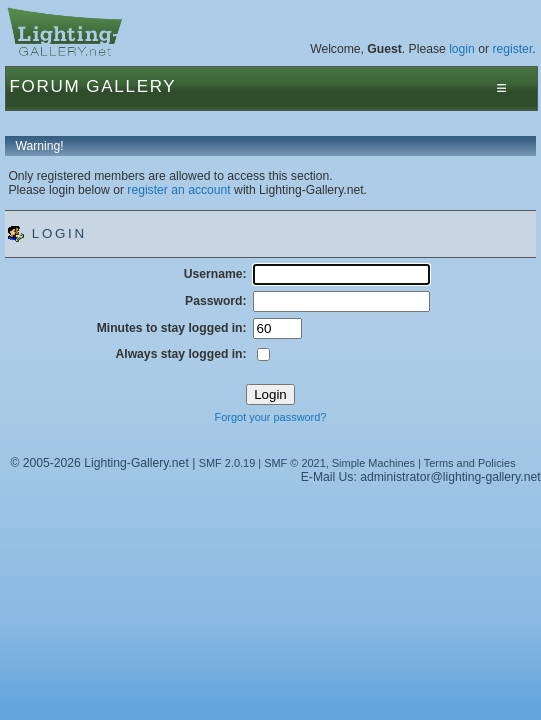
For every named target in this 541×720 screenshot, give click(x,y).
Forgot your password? (271, 417)
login (462, 49)
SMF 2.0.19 (227, 463)
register (512, 49)
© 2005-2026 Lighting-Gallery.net (99, 463)
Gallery (131, 86)
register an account (178, 190)
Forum (44, 86)
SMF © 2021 (295, 463)
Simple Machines (373, 463)
